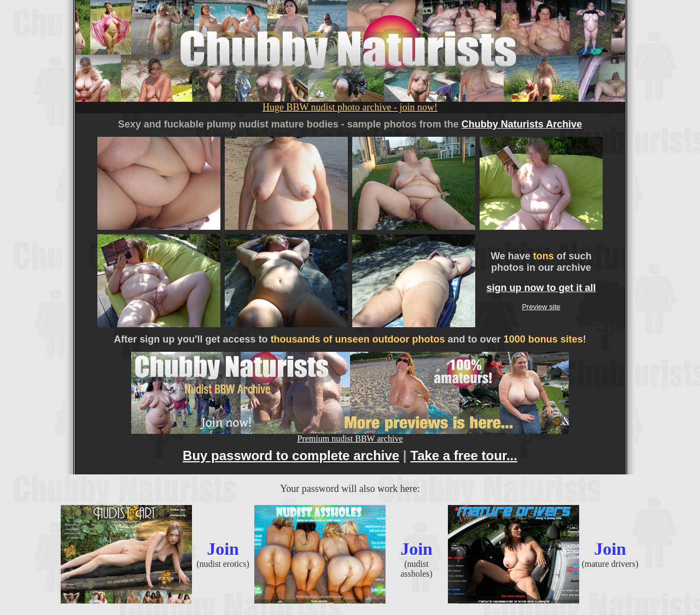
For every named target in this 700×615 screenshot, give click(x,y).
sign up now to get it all (541, 288)
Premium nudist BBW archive (350, 435)
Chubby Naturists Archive (522, 124)
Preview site (541, 307)
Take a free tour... (464, 456)
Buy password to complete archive (291, 456)
